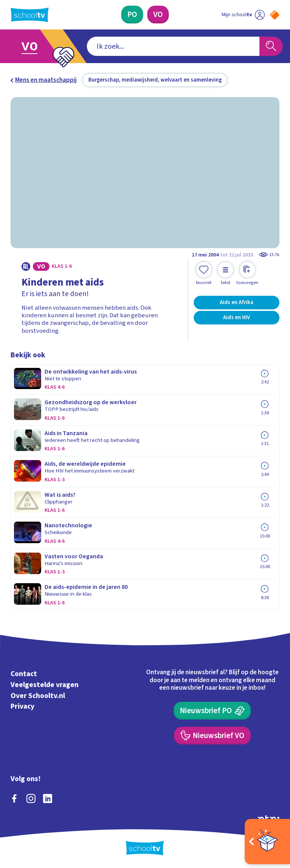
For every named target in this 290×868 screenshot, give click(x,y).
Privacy (22, 707)
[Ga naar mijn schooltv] (243, 15)
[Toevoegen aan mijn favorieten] (204, 273)
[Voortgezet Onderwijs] (158, 15)
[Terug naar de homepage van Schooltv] (30, 15)
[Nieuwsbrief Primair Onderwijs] (212, 711)
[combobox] (173, 46)
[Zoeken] (271, 46)
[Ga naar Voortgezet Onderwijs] (35, 46)
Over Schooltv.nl (38, 696)
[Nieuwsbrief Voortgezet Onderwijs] (212, 736)
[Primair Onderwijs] (132, 15)
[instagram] (31, 798)
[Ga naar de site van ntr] (269, 818)
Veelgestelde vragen (45, 685)
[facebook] (14, 798)
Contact (24, 674)
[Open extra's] (267, 842)
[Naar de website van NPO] (275, 15)
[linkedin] (48, 798)
